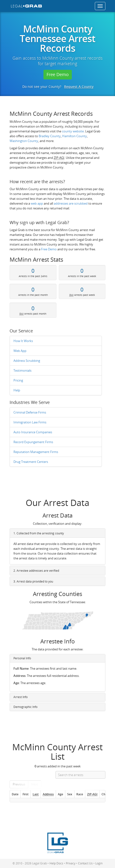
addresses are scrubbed (71, 203)
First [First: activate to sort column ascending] (26, 794)
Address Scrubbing (27, 361)
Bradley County (50, 136)
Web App (20, 351)
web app (37, 203)
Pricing (18, 380)
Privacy (71, 863)
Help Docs (56, 863)
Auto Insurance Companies (33, 432)
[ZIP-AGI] (92, 794)
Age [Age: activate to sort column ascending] (61, 794)
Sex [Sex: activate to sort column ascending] (70, 794)
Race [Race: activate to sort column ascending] (80, 794)
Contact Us (85, 863)
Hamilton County (75, 136)
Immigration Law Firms (30, 422)
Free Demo (58, 74)
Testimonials (22, 370)
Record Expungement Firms (33, 442)
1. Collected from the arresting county (39, 533)
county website (73, 131)
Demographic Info (25, 707)
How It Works (23, 341)
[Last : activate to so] (36, 794)
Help (17, 390)
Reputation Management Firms (36, 452)
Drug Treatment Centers (31, 462)
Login (99, 863)
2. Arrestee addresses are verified (36, 571)
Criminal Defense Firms (30, 412)
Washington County (24, 141)
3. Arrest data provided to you (33, 581)
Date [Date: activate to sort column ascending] (15, 794)
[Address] (48, 794)
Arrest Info (21, 697)
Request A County (79, 87)
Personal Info (22, 658)
